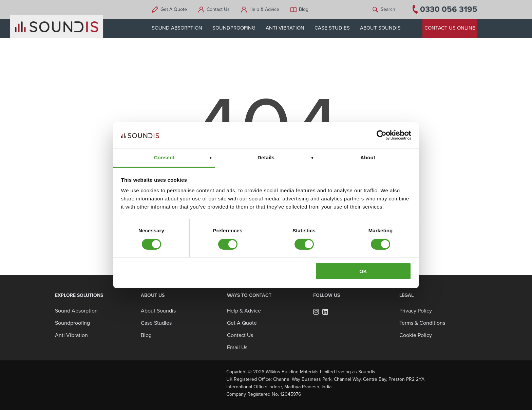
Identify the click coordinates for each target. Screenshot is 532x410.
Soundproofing (72, 323)
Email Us (237, 347)
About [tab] (368, 157)
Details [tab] (266, 157)
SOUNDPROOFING (238, 28)
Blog (308, 9)
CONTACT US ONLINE (450, 28)
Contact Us (223, 9)
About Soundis (158, 311)
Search (388, 9)
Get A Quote (178, 9)
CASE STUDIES (337, 28)
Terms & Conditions (422, 323)
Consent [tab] (164, 157)
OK (363, 271)
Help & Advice (269, 9)
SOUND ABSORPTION (181, 28)
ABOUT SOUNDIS (385, 28)
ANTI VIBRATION (289, 28)
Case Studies (156, 323)
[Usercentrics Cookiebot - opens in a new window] (382, 135)
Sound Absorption (76, 311)
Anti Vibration (71, 335)
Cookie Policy (416, 335)
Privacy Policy (416, 311)
